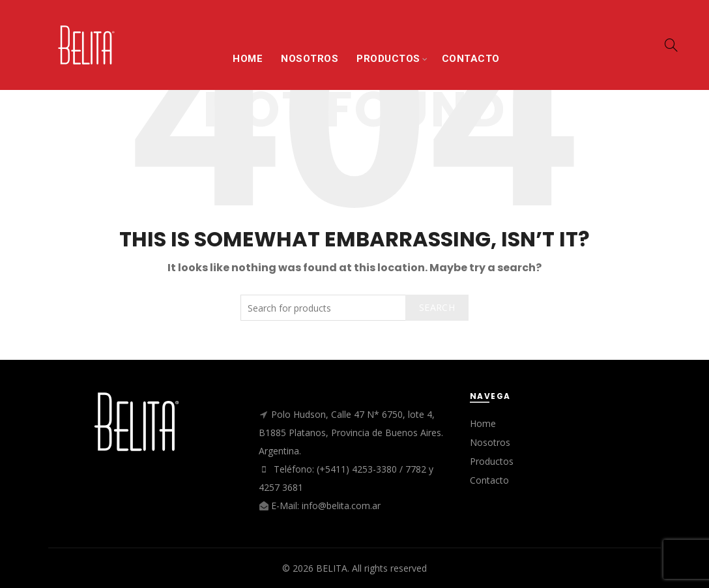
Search (437, 307)
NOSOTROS (310, 59)
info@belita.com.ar (341, 506)
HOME (248, 59)
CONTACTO (471, 59)
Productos (492, 461)
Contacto (489, 480)
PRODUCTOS (388, 59)
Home (483, 423)
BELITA (332, 568)
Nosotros (490, 442)
